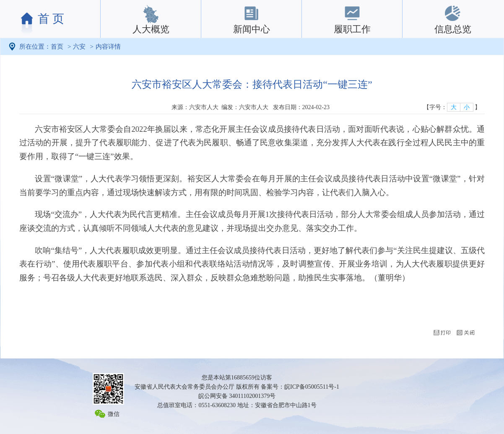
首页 (57, 47)
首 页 (51, 19)
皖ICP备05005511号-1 (312, 387)
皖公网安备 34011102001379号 (237, 396)
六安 (79, 47)
